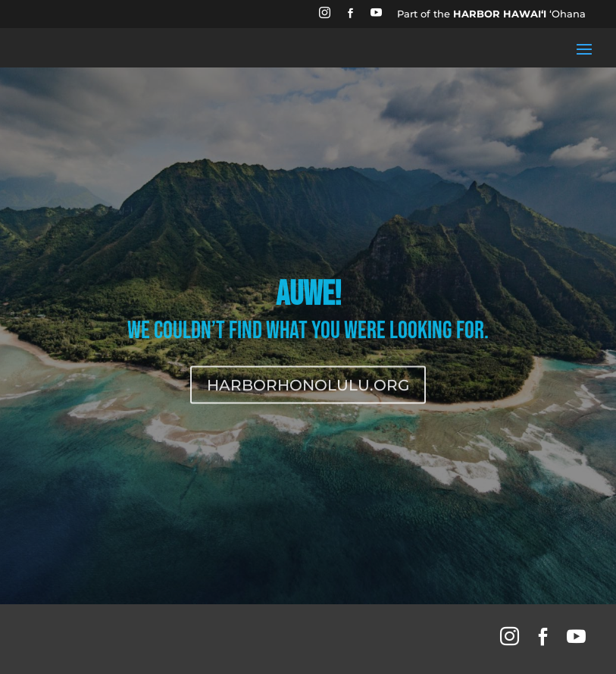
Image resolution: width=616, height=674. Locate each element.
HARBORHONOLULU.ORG (308, 390)
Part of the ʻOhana (491, 14)
